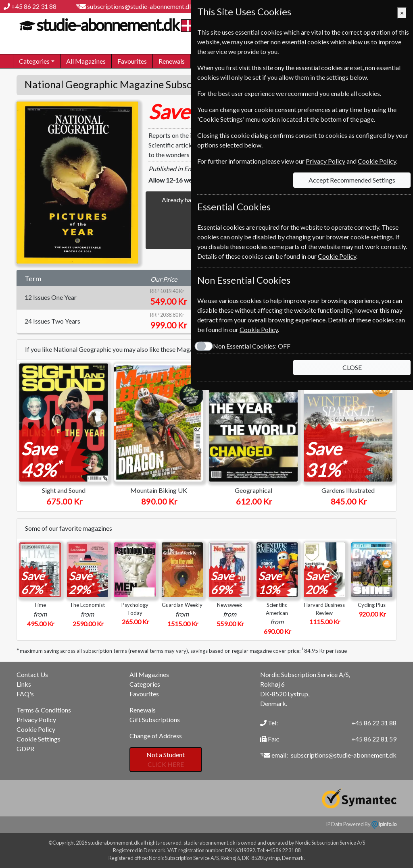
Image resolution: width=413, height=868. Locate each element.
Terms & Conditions (44, 710)
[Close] (402, 13)
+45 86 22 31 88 (34, 6)
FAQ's (25, 694)
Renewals (172, 61)
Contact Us (32, 674)
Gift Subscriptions (155, 720)
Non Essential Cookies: (252, 346)
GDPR (25, 749)
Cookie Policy (36, 729)
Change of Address (156, 736)
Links (24, 684)
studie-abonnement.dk (107, 25)
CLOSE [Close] (352, 367)
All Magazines (86, 61)
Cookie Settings (39, 739)
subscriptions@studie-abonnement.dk (140, 6)
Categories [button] (34, 61)
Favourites (132, 61)
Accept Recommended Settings (352, 180)
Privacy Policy (36, 720)
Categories (145, 684)
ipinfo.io (384, 824)
